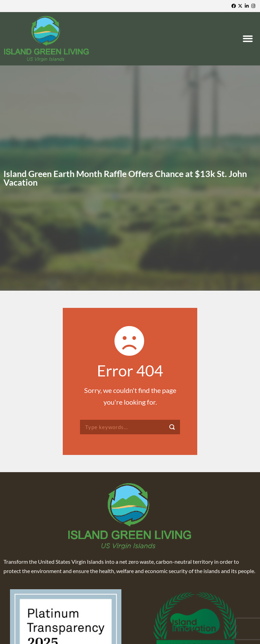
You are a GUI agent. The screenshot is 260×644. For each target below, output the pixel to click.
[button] (249, 39)
